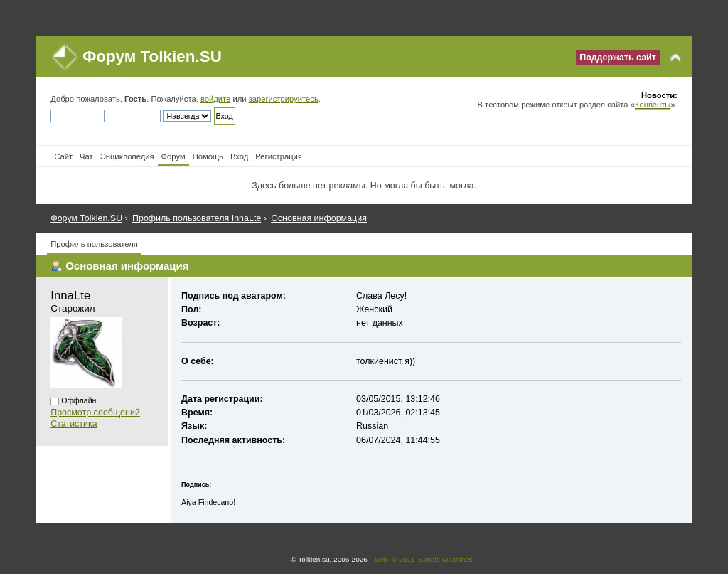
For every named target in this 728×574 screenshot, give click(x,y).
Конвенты (653, 105)
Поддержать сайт (618, 58)
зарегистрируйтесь (284, 99)
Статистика (74, 424)
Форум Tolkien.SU (152, 57)
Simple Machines (446, 559)
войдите (215, 99)
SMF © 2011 (395, 559)
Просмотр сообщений (95, 413)
